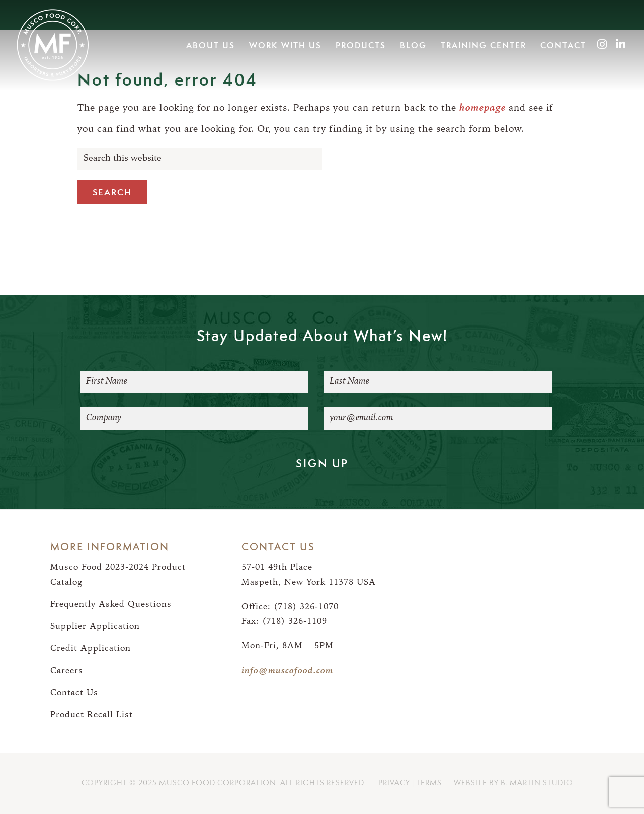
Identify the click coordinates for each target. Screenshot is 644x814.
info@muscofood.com (287, 671)
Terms (429, 783)
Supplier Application (95, 627)
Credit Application (91, 649)
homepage (482, 108)
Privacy (394, 783)
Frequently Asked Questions (111, 604)
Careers (67, 671)
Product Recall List (92, 715)
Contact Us (74, 693)
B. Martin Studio (537, 783)
